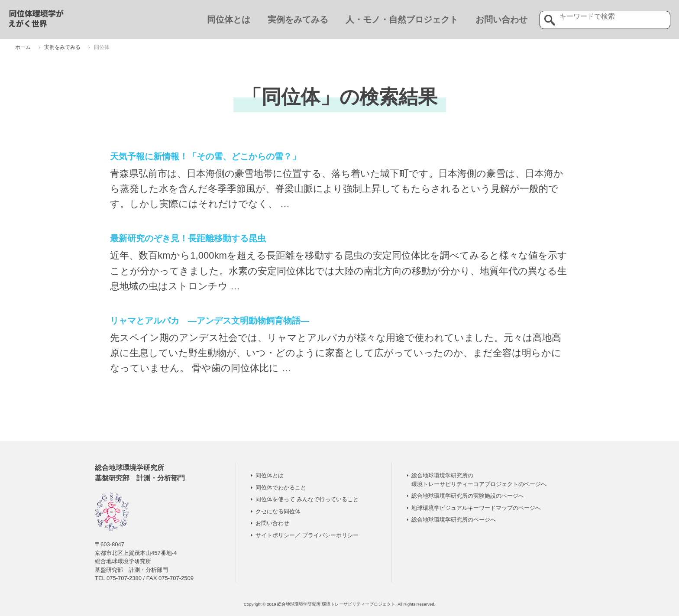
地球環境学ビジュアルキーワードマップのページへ (476, 508)
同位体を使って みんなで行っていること (307, 499)
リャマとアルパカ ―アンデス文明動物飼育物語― (210, 321)
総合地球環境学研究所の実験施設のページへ (468, 496)
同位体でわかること (281, 488)
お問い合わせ (501, 19)
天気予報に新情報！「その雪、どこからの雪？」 (205, 156)
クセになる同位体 (278, 511)
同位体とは (229, 19)
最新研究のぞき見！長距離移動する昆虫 (188, 238)
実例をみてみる (298, 19)
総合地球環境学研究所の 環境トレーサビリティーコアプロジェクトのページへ (479, 480)
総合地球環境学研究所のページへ (454, 520)
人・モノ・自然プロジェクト (402, 19)
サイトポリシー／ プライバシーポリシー (307, 535)
